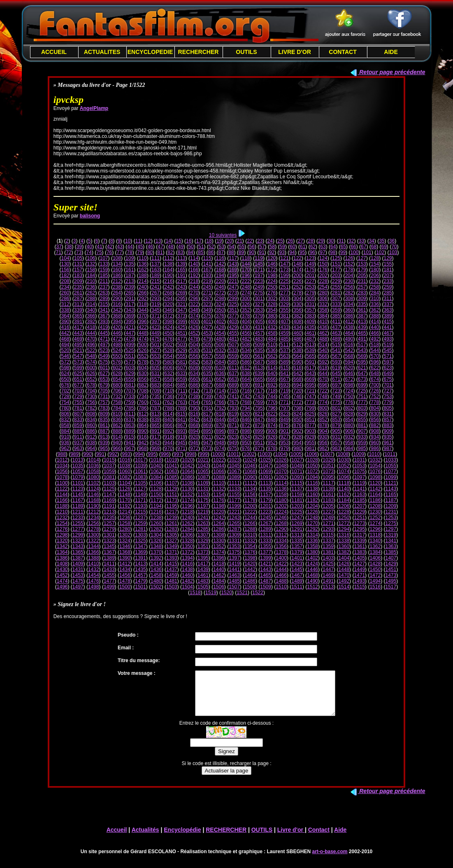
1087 (203, 477)
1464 (250, 575)
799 (310, 408)
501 (156, 345)
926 (272, 437)
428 (220, 327)
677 (78, 385)
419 (104, 327)
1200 (250, 506)
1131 (203, 489)
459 (285, 333)
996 (165, 454)
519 (388, 345)
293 (156, 299)
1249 (328, 518)
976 (246, 448)
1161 (328, 495)
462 (323, 333)
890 (143, 431)
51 (201, 247)
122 (297, 258)
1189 (78, 506)
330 (297, 304)
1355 (266, 546)
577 (130, 362)
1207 (359, 506)
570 (375, 356)
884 (65, 431)
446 (117, 333)
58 (272, 247)
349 (207, 310)
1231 (391, 512)
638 (246, 373)
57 (262, 247)
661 (207, 379)
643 (310, 373)
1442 (250, 569)
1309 (234, 535)
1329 (203, 541)
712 (194, 391)
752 (375, 397)
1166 (62, 500)
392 (91, 322)
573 (78, 362)
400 (194, 322)
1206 (344, 506)
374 (194, 316)
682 (143, 385)
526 (143, 350)
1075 (359, 471)
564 (297, 356)
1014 (94, 460)
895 (207, 431)
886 (91, 431)
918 (168, 437)
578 (143, 362)
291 (130, 299)
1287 (234, 529)
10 (128, 241)
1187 (391, 500)
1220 (219, 512)
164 (168, 270)
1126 (125, 489)
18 (209, 241)
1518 (195, 593)
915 (130, 437)
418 (91, 327)
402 (220, 322)
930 (323, 437)
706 (117, 391)
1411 (109, 564)
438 (349, 327)
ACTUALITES (102, 52)
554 (168, 356)
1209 (391, 506)
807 (78, 414)
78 (129, 252)
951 (259, 443)
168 (220, 270)
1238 (156, 518)
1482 (187, 581)
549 (104, 356)
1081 (109, 477)
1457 (141, 575)
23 (260, 241)
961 (388, 443)
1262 (187, 523)
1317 (359, 535)
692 (272, 385)
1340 (375, 541)
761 (156, 402)
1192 (125, 506)
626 (91, 373)
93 (282, 252)
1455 (109, 575)
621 (362, 368)
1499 (109, 587)
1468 (312, 575)
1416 (187, 564)
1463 (234, 575)
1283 (172, 529)
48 (171, 247)
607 (181, 368)
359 (336, 310)
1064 (187, 471)
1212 (94, 512)
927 (285, 437)
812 (143, 414)
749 (336, 397)
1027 (297, 460)
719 (285, 391)
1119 (359, 483)
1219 (203, 512)
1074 (344, 471)
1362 (375, 546)
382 (297, 316)
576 (117, 362)
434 (297, 327)
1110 (219, 483)
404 (246, 322)
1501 (141, 587)
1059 (109, 471)
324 (220, 304)
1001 (233, 454)
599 (78, 368)
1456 (125, 575)
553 (156, 356)
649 (388, 373)
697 (336, 385)
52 (211, 247)
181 (388, 270)
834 (91, 420)
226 (297, 281)
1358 (312, 546)
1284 (187, 529)
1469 (328, 575)
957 (336, 443)
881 (362, 425)
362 (375, 310)
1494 (375, 581)
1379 (297, 552)
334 (349, 304)
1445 (297, 569)
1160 (312, 495)
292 (143, 299)
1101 (78, 483)
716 (246, 391)
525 (130, 350)
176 (323, 270)
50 (191, 247)
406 (272, 322)
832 (65, 420)
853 (336, 420)
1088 (219, 477)
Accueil (117, 838)
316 (117, 304)
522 (91, 350)
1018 (156, 460)
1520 (226, 593)
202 (323, 275)
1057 (78, 471)
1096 (344, 477)
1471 (359, 575)
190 (168, 275)
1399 (266, 558)
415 (388, 322)
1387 (78, 558)
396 (143, 322)
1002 (249, 454)
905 (336, 431)
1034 (62, 466)
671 (336, 379)
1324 (125, 541)
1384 (375, 552)
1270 (312, 523)
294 (168, 299)
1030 (344, 460)
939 (104, 443)
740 (220, 397)
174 (297, 270)
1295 (359, 529)
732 (117, 397)
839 (156, 420)
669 (310, 379)
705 (104, 391)
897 (233, 431)
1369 (141, 552)
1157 (266, 495)
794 (246, 408)
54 (231, 247)
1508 (250, 587)
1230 (375, 512)
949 (233, 443)
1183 (328, 500)
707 (130, 391)
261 (78, 293)
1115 (297, 483)
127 (362, 258)
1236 (125, 518)
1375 (234, 552)
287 (78, 299)
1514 (344, 587)
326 (246, 304)
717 (259, 391)
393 (104, 322)
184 (91, 275)
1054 (375, 466)
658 (168, 379)
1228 (344, 512)
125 (336, 258)
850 (297, 420)
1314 (312, 535)
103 (393, 252)
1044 (219, 466)
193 (207, 275)
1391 (141, 558)
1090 (250, 477)
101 (367, 252)
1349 (172, 546)
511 (285, 345)
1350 (187, 546)
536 (272, 350)
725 (362, 391)
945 (181, 443)
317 (130, 304)
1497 (78, 587)
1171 (141, 500)
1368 (125, 552)
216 (168, 281)
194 (220, 275)
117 (233, 258)
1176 (219, 500)
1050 (312, 466)
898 (246, 431)
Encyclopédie (182, 838)
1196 (187, 506)
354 (272, 310)
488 (323, 339)
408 (297, 322)
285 (388, 293)
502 (168, 345)
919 (181, 437)
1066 (219, 471)
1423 (297, 564)
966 (117, 448)
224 (272, 281)
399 (181, 322)
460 (297, 333)
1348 (156, 546)
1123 (78, 489)
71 (58, 252)
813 (156, 414)
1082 (125, 477)
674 (375, 379)
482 (246, 339)
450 (168, 333)
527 (156, 350)
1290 (281, 529)
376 (220, 316)
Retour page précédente (388, 72)
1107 (172, 483)
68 (374, 247)
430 (246, 327)
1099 (391, 477)
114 (194, 258)
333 (336, 304)
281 (336, 293)
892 (168, 431)
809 (104, 414)
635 (207, 373)
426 (194, 327)
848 (272, 420)
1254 (62, 523)
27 (301, 241)
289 (104, 299)
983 (336, 448)
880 (349, 425)
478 (194, 339)
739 (207, 397)
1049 (297, 466)
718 (272, 391)
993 (126, 454)
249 (259, 287)
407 (285, 322)
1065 (203, 471)
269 (181, 293)
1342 (62, 546)
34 (371, 241)
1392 (156, 558)
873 (259, 425)
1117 (328, 483)
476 (168, 339)
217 (181, 281)
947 (207, 443)
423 (156, 327)
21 (240, 241)
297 (207, 299)
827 (336, 414)
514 (323, 345)
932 (349, 437)
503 (181, 345)
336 (375, 304)
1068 (250, 471)
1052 (344, 466)
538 (297, 350)
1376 (250, 552)
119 (259, 258)
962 (65, 448)
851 (310, 420)
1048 (281, 466)
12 (148, 241)
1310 (250, 535)
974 (220, 448)
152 (349, 264)
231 (362, 281)
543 (362, 350)
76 (109, 252)
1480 (156, 581)
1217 (172, 512)
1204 (312, 506)
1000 (218, 454)
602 (117, 368)
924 (246, 437)
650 (65, 379)
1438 (187, 569)
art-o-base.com (330, 860)
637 (233, 373)
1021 (203, 460)
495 (78, 345)
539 (310, 350)
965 (104, 448)
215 (156, 281)
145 (259, 264)
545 (388, 350)
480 (220, 339)
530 (194, 350)
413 (362, 322)
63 (323, 247)
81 (160, 252)
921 (207, 437)
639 (259, 373)
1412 (125, 564)
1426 (344, 564)
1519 (211, 593)
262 (91, 293)
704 (91, 391)
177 (336, 270)
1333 (266, 541)
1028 (312, 460)
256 (349, 287)
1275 (391, 523)
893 (181, 431)
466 (375, 333)
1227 (328, 512)
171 (259, 270)
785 (130, 408)
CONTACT (343, 52)
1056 (62, 471)
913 (104, 437)
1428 (375, 564)
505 (207, 345)
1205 (328, 506)
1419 (234, 564)
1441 (234, 569)
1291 (297, 529)
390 (65, 322)
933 (362, 437)
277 (285, 293)
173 (285, 270)
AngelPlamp (94, 108)
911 (78, 437)
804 (375, 408)
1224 (281, 512)
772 (297, 402)
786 (143, 408)
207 (388, 275)
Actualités (145, 838)
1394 (187, 558)
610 (220, 368)
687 (207, 385)
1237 (141, 518)
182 (65, 275)
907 (362, 431)
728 (65, 397)
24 (270, 241)
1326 (156, 541)
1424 (312, 564)
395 (130, 322)
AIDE (391, 52)
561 (259, 356)
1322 (94, 541)
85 (201, 252)
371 (156, 316)
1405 (359, 558)
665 (259, 379)
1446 (312, 569)
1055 (391, 466)
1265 (234, 523)
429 (233, 327)
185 (104, 275)
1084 (156, 477)
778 (375, 402)
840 (168, 420)
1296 (375, 529)
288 (91, 299)
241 (156, 287)
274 (246, 293)
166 (194, 270)
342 (117, 310)
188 (143, 275)
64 (333, 247)
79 (140, 252)
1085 (172, 477)
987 (388, 448)
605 (156, 368)
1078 (62, 477)
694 (297, 385)
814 (168, 414)
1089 (234, 477)
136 (143, 264)
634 (194, 373)
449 (156, 333)
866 (168, 425)
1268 (281, 523)
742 (246, 397)
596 (375, 362)
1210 (62, 512)
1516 (375, 587)
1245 (266, 518)
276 (272, 293)
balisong (90, 216)
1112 (250, 483)
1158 (281, 495)
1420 (250, 564)
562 (272, 356)
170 (246, 270)
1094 (312, 477)
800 (323, 408)
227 (310, 281)
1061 (141, 471)
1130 (187, 489)
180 (375, 270)
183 (78, 275)
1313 (297, 535)
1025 (266, 460)
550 (117, 356)
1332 (250, 541)
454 (220, 333)
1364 (62, 552)
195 (233, 275)
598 (65, 368)
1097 (359, 477)
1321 (78, 541)
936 (65, 443)
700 (375, 385)
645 (336, 373)
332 (323, 304)
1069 (266, 471)
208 (65, 281)
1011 (390, 454)
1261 (172, 523)
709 (156, 391)
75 (99, 252)
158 (91, 270)
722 (323, 391)
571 (388, 356)
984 (349, 448)
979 (285, 448)
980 (297, 448)
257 (362, 287)
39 (79, 247)
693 (285, 385)
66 (353, 247)
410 (323, 322)
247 (233, 287)
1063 (172, 471)
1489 (297, 581)
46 (150, 247)
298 (220, 299)
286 (65, 299)
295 (181, 299)
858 (65, 425)
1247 (297, 518)
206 (375, 275)
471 (104, 339)
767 (233, 402)
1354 (250, 546)
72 (69, 252)
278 (297, 293)
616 (297, 368)
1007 (327, 454)
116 (220, 258)
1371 (172, 552)
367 (104, 316)
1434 (125, 569)
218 (194, 281)
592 (323, 362)
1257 (109, 523)
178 (349, 270)
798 (297, 408)
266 (143, 293)
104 (65, 258)
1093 (297, 477)
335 (362, 304)
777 (362, 402)
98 (333, 252)
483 (259, 339)
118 (246, 258)
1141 (359, 489)
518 (375, 345)
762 (168, 402)
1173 (172, 500)
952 (272, 443)
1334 (281, 541)
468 (65, 339)
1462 (219, 575)
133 (104, 264)
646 (349, 373)
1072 (312, 471)
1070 (281, 471)
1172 (156, 500)
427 (207, 327)
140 (194, 264)
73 (79, 252)
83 (180, 252)
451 (181, 333)
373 (181, 316)
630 (143, 373)
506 (220, 345)
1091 (266, 477)
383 (310, 316)
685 (181, 385)
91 (261, 252)
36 (392, 241)
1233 (78, 518)
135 (130, 264)
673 (362, 379)
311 (388, 299)
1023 (234, 460)
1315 (328, 535)
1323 (109, 541)
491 (362, 339)
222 (246, 281)
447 (130, 333)
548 (91, 356)
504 (194, 345)
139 (181, 264)
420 (117, 327)
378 (246, 316)
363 (388, 310)
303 (285, 299)
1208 (375, 506)
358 (323, 310)
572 (65, 362)
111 (156, 258)
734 (143, 397)
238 (117, 287)
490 (349, 339)
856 (375, 420)
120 (272, 258)
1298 (62, 535)
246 (220, 287)
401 (207, 322)
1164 (375, 495)
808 (91, 414)
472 (117, 339)
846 (246, 420)
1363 (391, 546)
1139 (328, 489)
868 (194, 425)
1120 (375, 483)
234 (65, 287)
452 (194, 333)
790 (194, 408)
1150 (156, 495)
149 (310, 264)
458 (272, 333)
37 (59, 247)
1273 (359, 523)
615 (285, 368)
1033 (391, 460)
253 (310, 287)
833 (78, 420)
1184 (344, 500)
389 (388, 316)
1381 (328, 552)
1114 (281, 483)
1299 (78, 535)
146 (272, 264)
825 (310, 414)
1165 (391, 495)
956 (323, 443)
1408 (62, 564)
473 (130, 339)
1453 (78, 575)
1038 (125, 466)
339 (78, 310)
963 (78, 448)
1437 (172, 569)
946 (194, 443)
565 (310, 356)
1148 (125, 495)
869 (207, 425)
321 (181, 304)
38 (69, 247)
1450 (375, 569)
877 (310, 425)
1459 (172, 575)
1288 (250, 529)
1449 (359, 569)
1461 (203, 575)
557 (207, 356)
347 (181, 310)
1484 (219, 581)
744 (272, 397)
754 (65, 402)
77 (120, 252)
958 (349, 443)
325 (233, 304)
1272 (344, 523)
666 (272, 379)
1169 (109, 500)
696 (323, 385)
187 (130, 275)
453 (207, 333)
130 (65, 264)
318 (143, 304)
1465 (266, 575)
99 (343, 252)
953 (285, 443)
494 (65, 345)
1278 (94, 529)
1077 (391, 471)
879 (336, 425)
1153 (203, 495)
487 (310, 339)
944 (168, 443)
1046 (250, 466)
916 (143, 437)
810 (117, 414)
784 (117, 408)
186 (117, 275)
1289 (266, 529)
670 (323, 379)
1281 (141, 529)
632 (168, 373)
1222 (250, 512)
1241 (203, 518)
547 (78, 356)
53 (221, 247)
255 (336, 287)
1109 (203, 483)
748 (323, 397)
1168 (94, 500)
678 (91, 385)
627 (104, 373)
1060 (125, 471)
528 (168, 350)
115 (207, 258)
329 (285, 304)
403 (233, 322)
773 (310, 402)
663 (233, 379)
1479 (141, 581)
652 (91, 379)
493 (388, 339)
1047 (266, 466)
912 (91, 437)
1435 (141, 569)
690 (246, 385)
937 (78, 443)
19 (219, 241)
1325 (141, 541)
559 (233, 356)
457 (259, 333)
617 (310, 368)
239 (130, 287)
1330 (219, 541)
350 (220, 310)
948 (220, 443)
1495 (391, 581)
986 (375, 448)
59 (282, 247)
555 (181, 356)
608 (194, 368)
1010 (374, 454)
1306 (187, 535)
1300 (94, 535)
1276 (62, 529)
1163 (359, 495)
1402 (312, 558)
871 (233, 425)
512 (297, 345)
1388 (94, 558)
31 (341, 241)
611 (233, 368)
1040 (156, 466)
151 (336, 264)
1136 (281, 489)
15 (178, 241)
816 (194, 414)
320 (168, 304)
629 (130, 373)
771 (285, 402)
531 (207, 350)
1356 (281, 546)
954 (297, 443)
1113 (266, 483)
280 (323, 293)
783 (104, 408)
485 (285, 339)
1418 (219, 564)
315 (104, 304)
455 (233, 333)
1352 (219, 546)
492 (375, 339)
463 (336, 333)
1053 (359, 466)
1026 (281, 460)
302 (272, 299)
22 (250, 241)
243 (181, 287)
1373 (203, 552)
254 (323, 287)
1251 (359, 518)
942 (143, 443)
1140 (344, 489)
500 (143, 345)
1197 (203, 506)
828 (349, 414)
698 (349, 385)
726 (375, 391)
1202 (281, 506)
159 (104, 270)
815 (181, 414)
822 (272, 414)
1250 (344, 518)
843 (207, 420)
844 (220, 420)
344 (143, 310)
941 (130, 443)
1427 (359, 564)
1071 (297, 471)
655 (130, 379)
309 (362, 299)
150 (323, 264)
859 (78, 425)
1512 (312, 587)
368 (117, 316)
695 (310, 385)
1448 (344, 569)
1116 (312, 483)
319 (156, 304)
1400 (281, 558)
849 (285, 420)
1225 (297, 512)
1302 (125, 535)
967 (130, 448)
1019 (172, 460)
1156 (250, 495)
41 (99, 247)
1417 (203, 564)
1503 (172, 587)
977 (259, 448)
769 (259, 402)
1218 (187, 512)
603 (130, 368)
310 (375, 299)
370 (143, 316)
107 (104, 258)
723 (336, 391)
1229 (359, 512)
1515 (359, 587)
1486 (250, 581)
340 (91, 310)
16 (189, 241)
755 (78, 402)
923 (233, 437)
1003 (265, 454)
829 (362, 414)
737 (181, 397)
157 (78, 270)
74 (89, 252)
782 (91, 408)
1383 (359, 552)
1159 (297, 495)
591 (310, 362)
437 (336, 327)
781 (78, 408)
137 (156, 264)
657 (156, 379)
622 (375, 368)
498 (117, 345)
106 (91, 258)
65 (343, 247)
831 (388, 414)
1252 (375, 518)
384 (323, 316)
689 (233, 385)
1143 (391, 489)
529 (181, 350)
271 (207, 293)
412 (349, 322)
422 (143, 327)
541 (336, 350)
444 (91, 333)
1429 (391, 564)
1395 (203, 558)
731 (104, 397)
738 (194, 397)
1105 (141, 483)
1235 (109, 518)
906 (349, 431)
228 (323, 281)
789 (181, 408)
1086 (187, 477)
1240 (187, 518)
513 (310, 345)
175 (310, 270)
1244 (250, 518)
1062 (156, 471)
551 (130, 356)
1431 (78, 569)
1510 (281, 587)
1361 (359, 546)
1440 (219, 569)
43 (120, 247)
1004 (280, 454)
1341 (391, 541)
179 (362, 270)
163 (156, 270)
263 (104, 293)
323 (207, 304)
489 (336, 339)
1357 (297, 546)
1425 (328, 564)
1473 (391, 575)
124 (323, 258)
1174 (187, 500)
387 (362, 316)
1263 (203, 523)
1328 (187, 541)
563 (285, 356)
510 (272, 345)
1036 (94, 466)
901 (285, 431)
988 (62, 454)
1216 (156, 512)
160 (117, 270)
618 (323, 368)
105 (78, 258)
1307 (203, 535)
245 (207, 287)
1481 (172, 581)
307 (336, 299)
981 (310, 448)
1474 (62, 581)
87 (221, 252)
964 (91, 448)
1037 (109, 466)
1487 (266, 581)
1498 (94, 587)
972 (194, 448)
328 (272, 304)
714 (220, 391)
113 (181, 258)
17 (199, 241)
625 (78, 373)
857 (388, 420)
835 (104, 420)
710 (168, 391)
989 (74, 454)
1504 (187, 587)
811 (130, 414)
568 (349, 356)
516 (349, 345)
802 (349, 408)
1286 (219, 529)
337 (388, 304)
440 (375, 327)
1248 (312, 518)
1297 (391, 529)
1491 (328, 581)
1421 (266, 564)
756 (91, 402)
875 (285, 425)
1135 (266, 489)
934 (375, 437)
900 (272, 431)
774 (323, 402)
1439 (203, 569)
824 (297, 414)
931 (336, 437)
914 (117, 437)
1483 (203, 581)
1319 (391, 535)
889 (130, 431)
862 (117, 425)
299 (233, 299)
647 (362, 373)
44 (130, 247)
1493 (359, 581)
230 (349, 281)
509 (259, 345)
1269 (297, 523)
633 (181, 373)
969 (156, 448)
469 (78, 339)
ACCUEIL (54, 52)
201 (310, 275)
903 (310, 431)
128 (375, 258)
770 (272, 402)
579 (156, 362)
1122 (62, 489)
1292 (312, 529)
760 (143, 402)
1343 (78, 546)
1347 (141, 546)
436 (323, 327)
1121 (391, 483)
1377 (266, 552)
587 (259, 362)
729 (78, 397)
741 (233, 397)
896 (220, 431)
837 (130, 420)
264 (117, 293)
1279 (109, 529)
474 (143, 339)
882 (375, 425)
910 (65, 437)
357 (310, 310)
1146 (94, 495)
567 (336, 356)
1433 (109, 569)
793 (233, 408)
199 (285, 275)
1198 (219, 506)
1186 (375, 500)
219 (207, 281)
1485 (234, 581)
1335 (297, 541)
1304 (156, 535)
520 (65, 350)
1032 (375, 460)
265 (130, 293)
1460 (187, 575)
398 (168, 322)
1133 (234, 489)
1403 (328, 558)
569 (362, 356)
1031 (359, 460)
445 (104, 333)
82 (170, 252)
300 (246, 299)
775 (336, 402)
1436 (156, 569)
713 (207, 391)
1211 (78, 512)
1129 (172, 489)
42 (110, 247)
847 (259, 420)
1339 (359, 541)
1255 (78, 523)
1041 (172, 466)
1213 (109, 512)
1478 (125, 581)
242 (168, 287)
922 (220, 437)
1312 (281, 535)
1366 (94, 552)
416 (65, 327)
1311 (266, 535)
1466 (281, 575)
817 (207, 414)
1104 (125, 483)
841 (181, 420)
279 (310, 293)
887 (104, 431)
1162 (344, 495)
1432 (94, 569)
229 (336, 281)
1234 (94, 518)
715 (233, 391)
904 (323, 431)
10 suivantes (223, 235)
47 (160, 247)
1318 (375, 535)
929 (310, 437)
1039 (141, 466)
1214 (125, 512)
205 (362, 275)
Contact (319, 838)
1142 (375, 489)
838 (143, 420)
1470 (344, 575)
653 (104, 379)
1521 (242, 593)
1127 (141, 489)
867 (181, 425)
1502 (156, 587)
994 (139, 454)
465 (362, 333)
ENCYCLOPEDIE (150, 52)
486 (297, 339)
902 (297, 431)
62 (313, 247)
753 (388, 397)
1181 (297, 500)
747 (310, 397)
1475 (78, 581)
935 (388, 437)
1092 (281, 477)
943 (156, 443)
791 (207, 408)
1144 (62, 495)
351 (233, 310)
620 (349, 368)
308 (349, 299)
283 (362, 293)
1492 (344, 581)
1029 (328, 460)
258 (375, 287)
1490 (312, 581)
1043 (203, 466)
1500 (125, 587)
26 (290, 241)
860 (91, 425)
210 (91, 281)
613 (259, 368)
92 (272, 252)
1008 (343, 454)
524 (117, 350)
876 (297, 425)
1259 (141, 523)
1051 (328, 466)
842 (194, 420)
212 (117, 281)
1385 (391, 552)
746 (297, 397)
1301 (109, 535)
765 (207, 402)
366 (91, 316)
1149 (141, 495)
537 (285, 350)
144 (246, 264)
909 (388, 431)
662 (220, 379)
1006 (312, 454)
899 (259, 431)
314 (91, 304)
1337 (328, 541)
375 (207, 316)
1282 (156, 529)
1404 (344, 558)
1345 (109, 546)
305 (310, 299)
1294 (344, 529)
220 (220, 281)
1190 (94, 506)
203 (336, 275)
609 (207, 368)
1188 (62, 506)
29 (321, 241)
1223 (266, 512)
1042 (187, 466)
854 (349, 420)
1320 (62, 541)
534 (246, 350)
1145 (78, 495)
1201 (266, 506)
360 (349, 310)
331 (310, 304)
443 (78, 333)
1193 (141, 506)
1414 (156, 564)
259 (388, 287)
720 (297, 391)
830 (375, 414)
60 (292, 247)
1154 (219, 495)
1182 (312, 500)
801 (336, 408)
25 (280, 241)
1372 (187, 552)
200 (297, 275)
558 (220, 356)
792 (220, 408)
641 (285, 373)
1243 (234, 518)
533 (233, 350)
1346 (125, 546)
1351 (203, 546)
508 (246, 345)
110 (143, 258)
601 (104, 368)
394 (117, 322)
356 (297, 310)
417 (78, 327)
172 (272, 270)
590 (297, 362)
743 (259, 397)
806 (65, 414)
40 (89, 247)
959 (362, 443)
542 (349, 350)
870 (220, 425)
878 (323, 425)
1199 (234, 506)
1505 (203, 587)
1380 (312, 552)
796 (272, 408)
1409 (78, 564)
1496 (62, 587)
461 (310, 333)
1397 (234, 558)
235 (78, 287)
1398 (250, 558)
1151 (172, 495)
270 (194, 293)
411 (336, 322)
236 (91, 287)
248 (246, 287)
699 (362, 385)
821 (259, 414)
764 (194, 402)
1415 (172, 564)
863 (130, 425)
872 (246, 425)
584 (220, 362)
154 (375, 264)
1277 (78, 529)
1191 (109, 506)
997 (178, 454)
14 (168, 241)
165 (181, 270)
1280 (125, 529)
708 (143, 391)
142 (220, 264)
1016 (125, 460)
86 (211, 252)
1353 (234, 546)
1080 (94, 477)
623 (388, 368)
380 (272, 316)
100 (354, 252)
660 (194, 379)
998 (190, 454)
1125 (109, 489)
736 (168, 397)
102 (380, 252)
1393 (172, 558)
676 (65, 385)
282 (349, 293)
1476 (94, 581)
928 (297, 437)
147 (285, 264)
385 (336, 316)
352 (246, 310)
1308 (219, 535)
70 (394, 247)
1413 (141, 564)
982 (323, 448)
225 (285, 281)
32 (351, 241)
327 (259, 304)
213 (130, 281)
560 (246, 356)
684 (168, 385)
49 (181, 247)
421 (130, 327)
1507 (234, 587)
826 (323, 414)
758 (117, 402)
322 (194, 304)
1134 (250, 489)
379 (259, 316)
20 (229, 241)
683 (156, 385)
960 (375, 443)
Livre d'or (291, 838)
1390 (125, 558)
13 (158, 241)
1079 (78, 477)
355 (285, 310)
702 (65, 391)
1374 (219, 552)
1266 (250, 523)
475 (156, 339)
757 (104, 402)
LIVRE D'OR (295, 52)
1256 (94, 523)
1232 (62, 518)
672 (349, 379)
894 (194, 431)
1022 (219, 460)
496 (91, 345)
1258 (125, 523)
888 (117, 431)
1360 (344, 546)
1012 (62, 460)
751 (362, 397)
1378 (281, 552)
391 (78, 322)
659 (181, 379)
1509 (266, 587)
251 (285, 287)
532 (220, 350)
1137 (297, 489)
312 (65, 304)
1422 (281, 564)
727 (388, 391)
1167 (78, 500)
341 (104, 310)
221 (233, 281)
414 (375, 322)
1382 (344, 552)
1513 (328, 587)
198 (272, 275)
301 (259, 299)
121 (285, 258)
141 (207, 264)
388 (375, 316)
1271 (328, 523)
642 (297, 373)
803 (362, 408)
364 (65, 316)
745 (285, 397)
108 (117, 258)
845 (233, 420)
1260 (156, 523)
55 (242, 247)
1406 (375, 558)
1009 (359, 454)
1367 (109, 552)
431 (259, 327)
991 (100, 454)
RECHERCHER (199, 52)
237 (104, 287)
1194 (156, 506)
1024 (250, 460)
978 (272, 448)
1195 (172, 506)
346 (168, 310)
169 (233, 270)
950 (246, 443)
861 (104, 425)
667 (285, 379)
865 (156, 425)
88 (231, 252)
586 (246, 362)
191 (181, 275)
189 (156, 275)
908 (375, 431)
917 (156, 437)
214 (143, 281)
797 (285, 408)
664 (246, 379)
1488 (281, 581)
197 (259, 275)
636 (220, 373)
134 (117, 264)
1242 (219, 518)
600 (91, 368)
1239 (172, 518)
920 (194, 437)
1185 (359, 500)
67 (364, 247)
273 (233, 293)
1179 (266, 500)
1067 (234, 471)
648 (375, 373)
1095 (328, 477)
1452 (62, 575)
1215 (141, 512)
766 (220, 402)
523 (104, 350)
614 (272, 368)
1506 (219, 587)
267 (156, 293)
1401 (297, 558)
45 (140, 247)
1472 (375, 575)
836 (117, 420)
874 (272, 425)
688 (220, 385)
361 (362, 310)
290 (117, 299)
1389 (109, 558)
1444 (281, 569)
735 (156, 397)
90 (252, 252)
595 (362, 362)
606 (168, 368)
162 (143, 270)
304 (297, 299)
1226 (312, 512)
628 (117, 373)
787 (156, 408)
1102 (94, 483)
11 (138, 241)
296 (194, 299)
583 (207, 362)
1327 (172, 541)
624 (65, 373)
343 (130, 310)
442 (65, 333)
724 (349, 391)
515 (336, 345)
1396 (219, 558)
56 (252, 247)
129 (388, 258)
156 (65, 270)
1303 (141, 535)
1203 (297, 506)
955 (310, 443)
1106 (156, 483)
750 (349, 397)
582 (194, 362)
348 (194, 310)
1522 (258, 593)
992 (113, 454)
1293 (328, 529)
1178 (250, 500)
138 (168, 264)
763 (181, 402)
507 (233, 345)
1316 (344, 535)
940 (117, 443)
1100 (62, 483)
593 (336, 362)
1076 (375, 471)
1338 (344, 541)
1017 (141, 460)
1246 (281, 518)
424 (168, 327)
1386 (62, 558)
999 (204, 454)
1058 (94, 471)
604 (143, 368)
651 (78, 379)
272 (220, 293)
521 (78, 350)
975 (233, 448)
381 (285, 316)
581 (181, 362)
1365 (78, 552)
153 (362, 264)
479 (207, 339)
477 (181, 339)
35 (382, 241)
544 (375, 350)
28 (310, 241)
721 (310, 391)
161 (130, 270)
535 (259, 350)
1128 (156, 489)
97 (322, 252)
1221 (234, 512)
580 (168, 362)
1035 (78, 466)
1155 (234, 495)
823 (285, 414)
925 (259, 437)
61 (303, 247)
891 (156, 431)
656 (143, 379)
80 (150, 252)
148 (297, 264)
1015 (109, 460)
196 (246, 275)
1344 (94, 546)
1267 (266, 523)
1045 (234, 466)
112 (168, 258)
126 (349, 258)
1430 (62, 569)
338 (65, 310)
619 (336, 368)
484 (272, 339)
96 (312, 252)
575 (104, 362)
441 (388, 327)
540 (323, 350)
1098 (375, 477)
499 (130, 345)
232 (375, 281)
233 (388, 281)
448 (143, 333)
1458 (156, 575)
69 (384, 247)
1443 (266, 569)
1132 (219, 489)
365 (78, 316)
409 (310, 322)
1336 (312, 541)
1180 (281, 500)
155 (388, 264)
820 (246, 414)
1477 (109, 581)
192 (194, 275)
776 (349, 402)
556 (194, 356)
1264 (219, 523)
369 (130, 316)
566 (323, 356)
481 (233, 339)
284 (375, 293)
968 (143, 448)
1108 (187, 483)
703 (78, 391)
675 (388, 379)
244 (194, 287)
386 (349, 316)
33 (361, 241)
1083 (141, 477)
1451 (391, 569)
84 (190, 252)
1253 (391, 518)
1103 (109, 483)
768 (246, 402)
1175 (203, 500)
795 (259, 408)
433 (285, 327)
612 (246, 368)
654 (117, 379)
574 (91, 362)
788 (168, 408)
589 (285, 362)
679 (104, 385)
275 (259, 293)
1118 (344, 483)
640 (272, 373)
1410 (94, 564)
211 (104, 281)
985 (362, 448)
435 (310, 327)
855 (362, 420)
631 (156, 373)
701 (388, 385)
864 (143, 425)
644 (323, 373)
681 (130, 385)
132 (91, 264)
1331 (234, 541)
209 (78, 281)
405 (259, 322)
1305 (172, 535)
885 (78, 431)
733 (130, 397)
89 (241, 252)
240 (143, 287)
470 (91, 339)
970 (168, 448)
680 (117, 385)
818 (220, 414)
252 (297, 287)
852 (323, 420)
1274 (375, 523)
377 (233, 316)
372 (168, 316)
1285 (203, 529)
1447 (328, 569)
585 (233, 362)
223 (259, 281)
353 (259, 310)
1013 (78, 460)
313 (78, 304)
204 (349, 275)
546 (65, 356)
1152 (187, 495)
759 (130, 402)
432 (272, 327)
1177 (234, 500)
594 (349, 362)
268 (168, 293)
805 (388, 408)
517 (362, 345)
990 (88, 454)
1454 (94, 575)
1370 (156, 552)
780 (65, 408)
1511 (297, 587)
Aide (340, 838)
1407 (391, 558)
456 (246, 333)
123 (310, 258)
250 (272, 287)
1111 (234, 483)
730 (91, 397)
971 (181, 448)
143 (233, 264)
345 (156, 310)
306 (323, 299)
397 (156, 322)
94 (292, 252)
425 (181, 327)
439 (362, 327)
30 (331, 241)
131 (78, 264)
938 (91, 443)
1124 (94, 489)
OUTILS (246, 52)
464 (349, 333)
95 (302, 252)
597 (388, 362)
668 (297, 379)
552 (143, 356)
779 (388, 402)
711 (181, 391)
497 (104, 345)
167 (207, 270)
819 (233, 414)
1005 (296, 454)
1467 (297, 575)
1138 (312, 489)
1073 (328, 471)
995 (152, 454)
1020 (187, 460)
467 (388, 333)
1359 (328, 546)
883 (388, 425)
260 (65, 293)
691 (259, 385)
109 (130, 258)
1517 (391, 587)
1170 (125, 500)
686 (194, 385)
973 (207, 448)
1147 (109, 495)
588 (272, 362)
